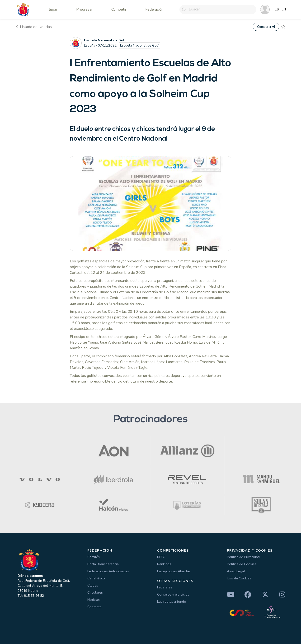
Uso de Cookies (239, 578)
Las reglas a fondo (172, 601)
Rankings (164, 564)
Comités (94, 557)
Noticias (94, 600)
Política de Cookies (242, 564)
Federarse (165, 587)
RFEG (161, 557)
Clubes (93, 585)
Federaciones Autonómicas (108, 571)
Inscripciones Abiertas (174, 571)
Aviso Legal (236, 571)
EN (284, 9)
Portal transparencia (103, 564)
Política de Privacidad (243, 557)
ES (277, 9)
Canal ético (96, 578)
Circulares (95, 592)
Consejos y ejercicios (173, 594)
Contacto (94, 607)
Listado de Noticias (34, 27)
